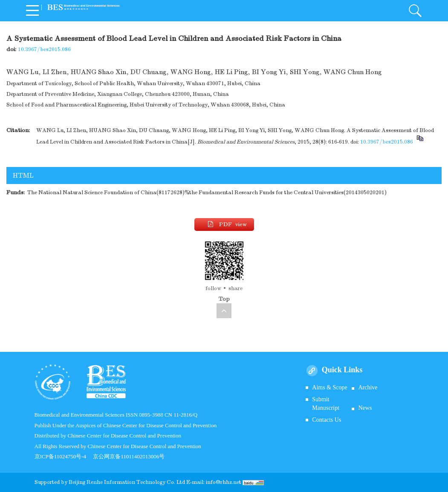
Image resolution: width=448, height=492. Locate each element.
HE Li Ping (231, 72)
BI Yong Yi (269, 72)
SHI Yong (305, 72)
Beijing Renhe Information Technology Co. (123, 482)
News (365, 408)
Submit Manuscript (326, 404)
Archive (368, 387)
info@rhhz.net (224, 482)
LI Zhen (55, 72)
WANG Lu (22, 72)
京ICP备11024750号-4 (64, 456)
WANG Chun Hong (353, 72)
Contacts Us (327, 420)
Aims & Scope (329, 387)
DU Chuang (148, 72)
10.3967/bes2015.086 (44, 49)
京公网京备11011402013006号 (129, 456)
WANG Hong (191, 72)
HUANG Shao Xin (98, 72)
